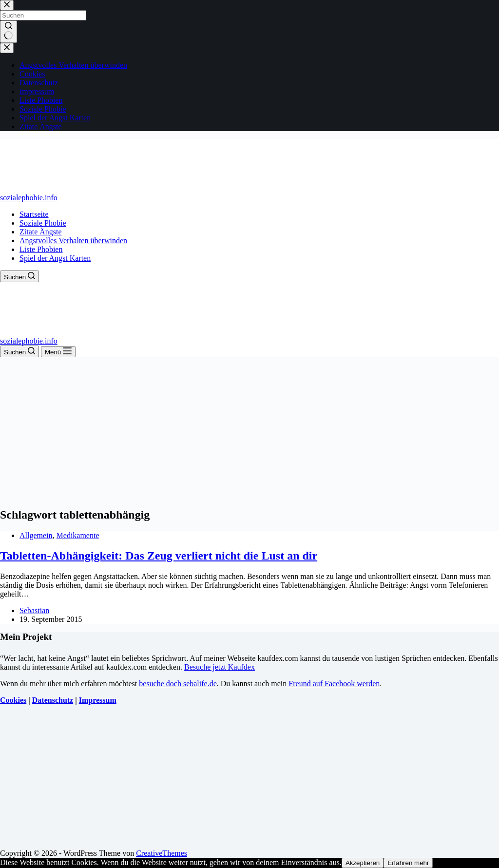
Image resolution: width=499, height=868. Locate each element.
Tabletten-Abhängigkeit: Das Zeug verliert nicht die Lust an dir (159, 556)
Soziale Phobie (43, 223)
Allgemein (36, 535)
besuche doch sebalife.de (178, 684)
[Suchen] (19, 276)
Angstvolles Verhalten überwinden (73, 241)
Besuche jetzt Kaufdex (220, 667)
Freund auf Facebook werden (334, 684)
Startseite (34, 214)
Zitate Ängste (41, 232)
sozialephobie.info (29, 198)
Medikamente (78, 535)
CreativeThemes (162, 853)
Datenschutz (53, 700)
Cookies (13, 700)
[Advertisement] (249, 430)
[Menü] (58, 352)
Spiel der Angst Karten (55, 258)
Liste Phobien (41, 249)
